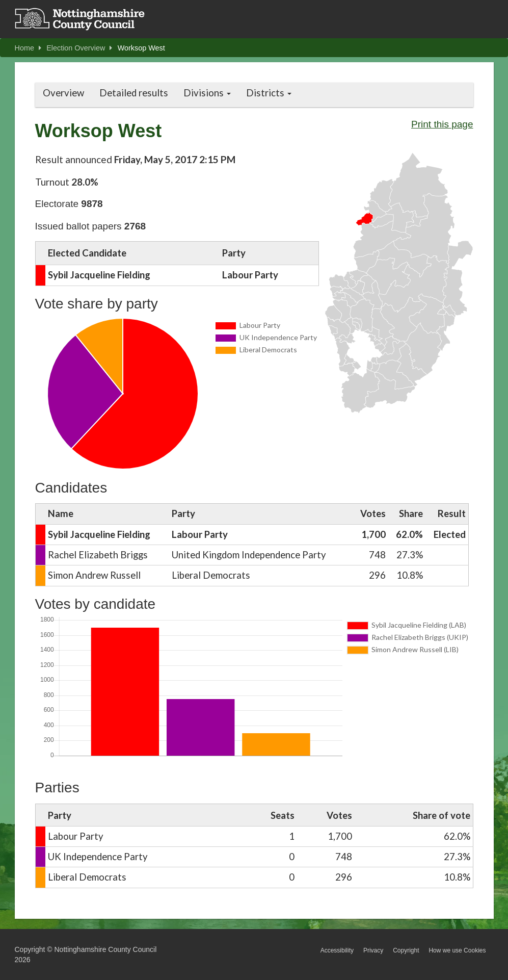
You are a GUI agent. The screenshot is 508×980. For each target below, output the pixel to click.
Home (28, 48)
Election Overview (79, 48)
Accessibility (337, 950)
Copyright (406, 950)
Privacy (373, 950)
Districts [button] (269, 93)
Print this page (442, 124)
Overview (63, 93)
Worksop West (141, 48)
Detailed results (134, 93)
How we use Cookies (457, 950)
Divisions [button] (207, 93)
